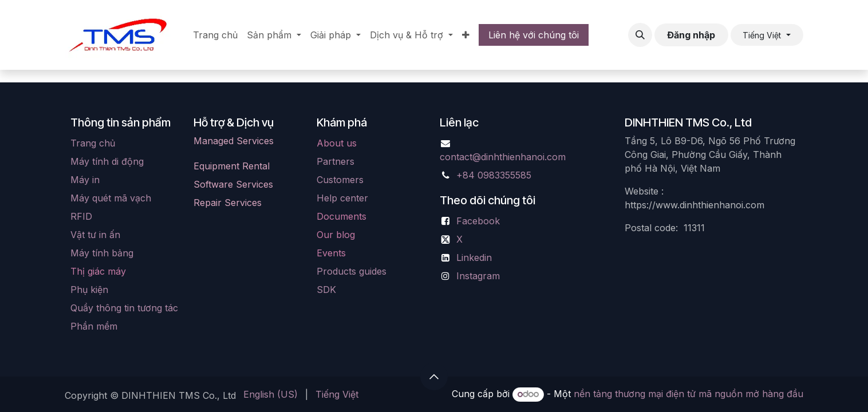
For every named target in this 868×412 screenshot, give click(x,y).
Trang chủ (93, 143)
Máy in (85, 180)
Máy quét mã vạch (111, 198)
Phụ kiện (89, 290)
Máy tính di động (107, 161)
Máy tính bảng (102, 253)
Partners (336, 161)
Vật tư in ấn (95, 235)
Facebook (478, 221)
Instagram (478, 276)
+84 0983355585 (494, 175)
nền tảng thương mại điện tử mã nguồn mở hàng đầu (689, 394)
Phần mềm (94, 326)
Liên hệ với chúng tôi (534, 35)
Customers (340, 180)
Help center (342, 198)
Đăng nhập (691, 35)
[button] (640, 35)
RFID (81, 216)
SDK (326, 290)
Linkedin (474, 257)
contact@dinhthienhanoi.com (503, 157)
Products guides (352, 271)
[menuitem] (215, 35)
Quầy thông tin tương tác (124, 308)
